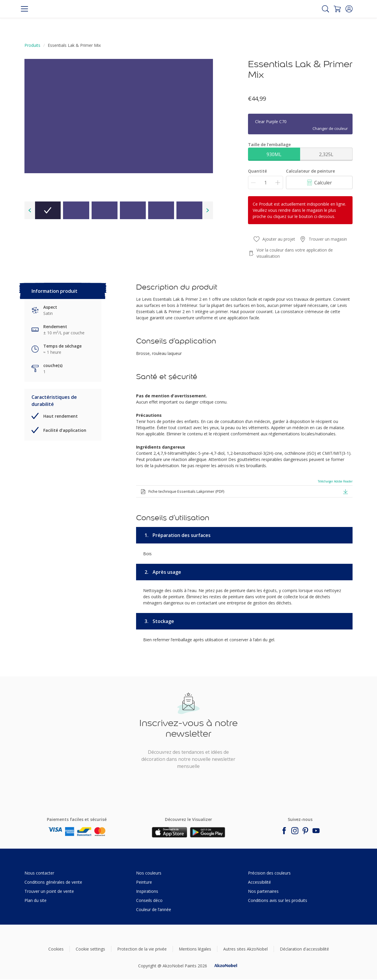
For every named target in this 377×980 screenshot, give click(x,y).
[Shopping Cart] (337, 9)
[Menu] (24, 9)
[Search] (325, 9)
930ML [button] (274, 154)
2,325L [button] (326, 154)
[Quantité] (266, 182)
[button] (349, 9)
